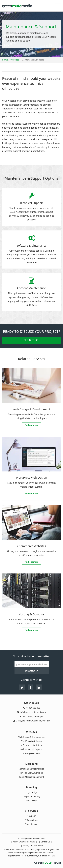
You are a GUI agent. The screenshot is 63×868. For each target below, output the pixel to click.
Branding (32, 787)
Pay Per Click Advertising (31, 773)
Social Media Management (31, 777)
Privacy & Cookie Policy (33, 846)
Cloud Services (31, 824)
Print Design (31, 801)
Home (5, 60)
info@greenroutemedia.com (33, 712)
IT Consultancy (31, 820)
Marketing (31, 764)
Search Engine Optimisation (31, 769)
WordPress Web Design (31, 741)
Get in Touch (31, 340)
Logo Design (31, 792)
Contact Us (45, 842)
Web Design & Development (31, 737)
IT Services (31, 811)
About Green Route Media (24, 842)
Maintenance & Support (32, 749)
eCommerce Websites (31, 745)
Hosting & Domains (32, 753)
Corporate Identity (31, 797)
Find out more (33, 425)
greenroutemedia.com (35, 839)
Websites (15, 60)
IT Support (31, 816)
